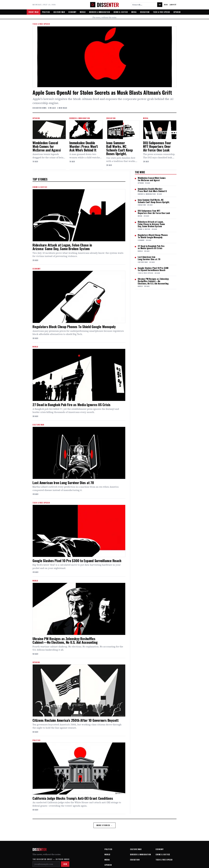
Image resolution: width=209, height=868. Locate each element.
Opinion (177, 12)
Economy (72, 12)
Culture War (59, 12)
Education (145, 12)
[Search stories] (144, 5)
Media (134, 12)
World (83, 12)
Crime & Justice (121, 12)
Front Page (34, 12)
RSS (166, 5)
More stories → (105, 825)
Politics (46, 12)
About (173, 5)
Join (65, 864)
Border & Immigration (100, 12)
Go (160, 5)
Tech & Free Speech (161, 12)
